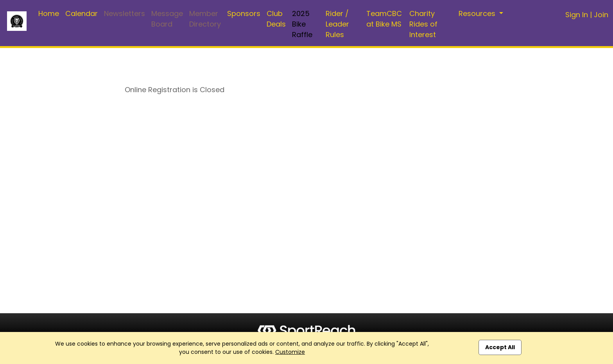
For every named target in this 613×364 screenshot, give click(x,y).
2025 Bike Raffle (302, 24)
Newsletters (125, 13)
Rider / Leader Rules (337, 24)
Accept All (500, 347)
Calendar (82, 13)
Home (49, 13)
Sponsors (244, 13)
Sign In (577, 15)
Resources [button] (478, 13)
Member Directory (205, 19)
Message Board (167, 19)
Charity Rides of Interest (423, 24)
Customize (290, 352)
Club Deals (276, 19)
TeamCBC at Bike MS (384, 19)
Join (601, 15)
